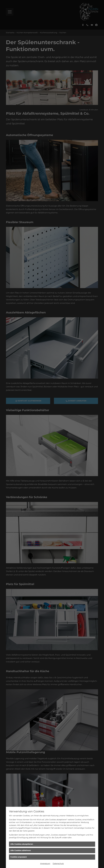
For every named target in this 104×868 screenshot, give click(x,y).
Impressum (45, 864)
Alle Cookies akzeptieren (22, 844)
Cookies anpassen (19, 857)
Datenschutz (58, 864)
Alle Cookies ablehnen (21, 850)
